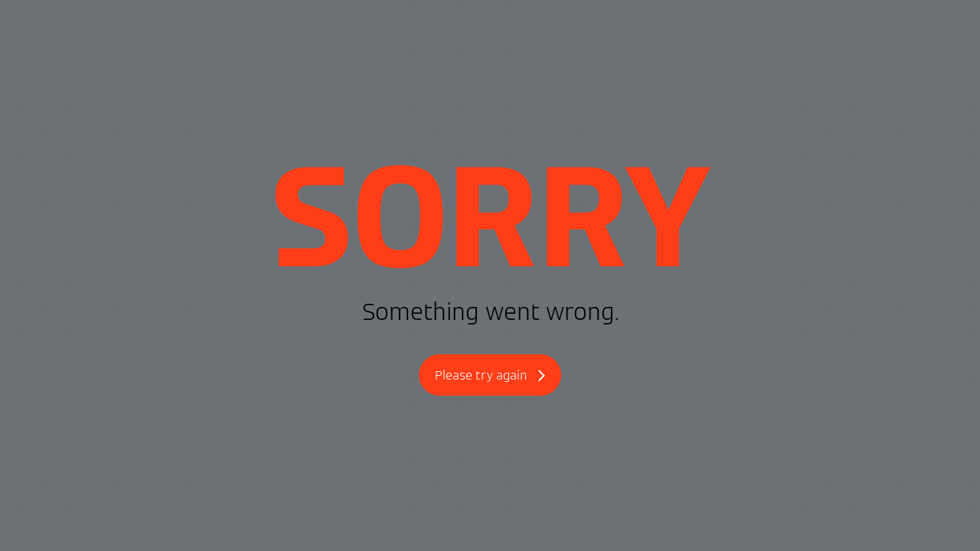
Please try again (490, 376)
